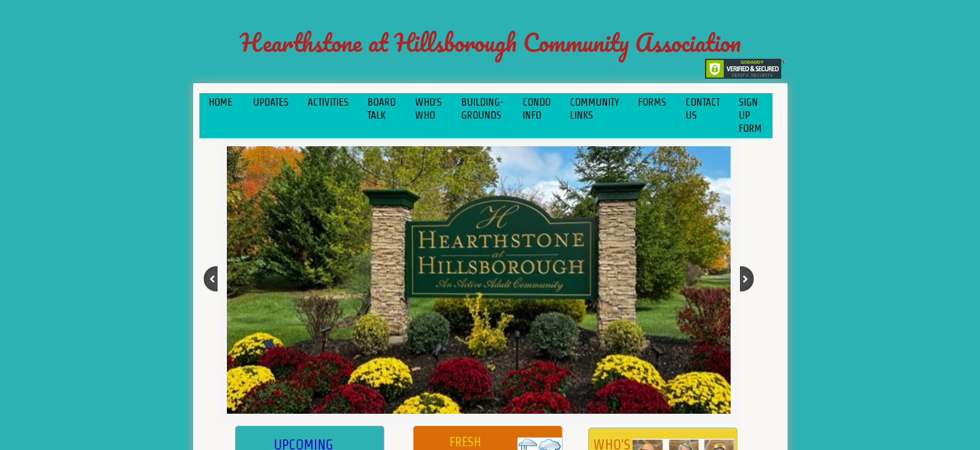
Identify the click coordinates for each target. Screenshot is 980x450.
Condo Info (537, 109)
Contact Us (703, 109)
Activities (328, 102)
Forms (652, 102)
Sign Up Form (750, 115)
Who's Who (428, 109)
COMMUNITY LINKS (595, 109)
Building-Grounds (482, 109)
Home (221, 102)
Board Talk (382, 109)
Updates (271, 102)
